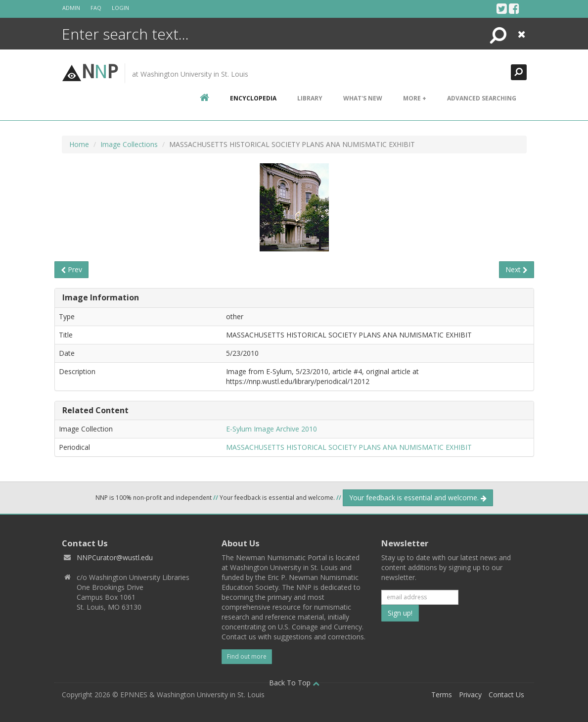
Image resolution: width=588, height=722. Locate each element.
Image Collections (129, 144)
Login (120, 8)
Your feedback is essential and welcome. (418, 498)
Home (79, 144)
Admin (71, 8)
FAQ (96, 8)
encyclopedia (253, 98)
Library (310, 98)
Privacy (470, 695)
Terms (442, 695)
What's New (363, 98)
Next (517, 269)
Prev (71, 269)
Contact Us (506, 695)
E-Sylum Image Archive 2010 (271, 429)
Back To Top (294, 683)
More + (415, 98)
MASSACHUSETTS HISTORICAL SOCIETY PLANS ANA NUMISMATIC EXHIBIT (349, 447)
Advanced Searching (482, 98)
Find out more (247, 656)
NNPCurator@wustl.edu (115, 557)
